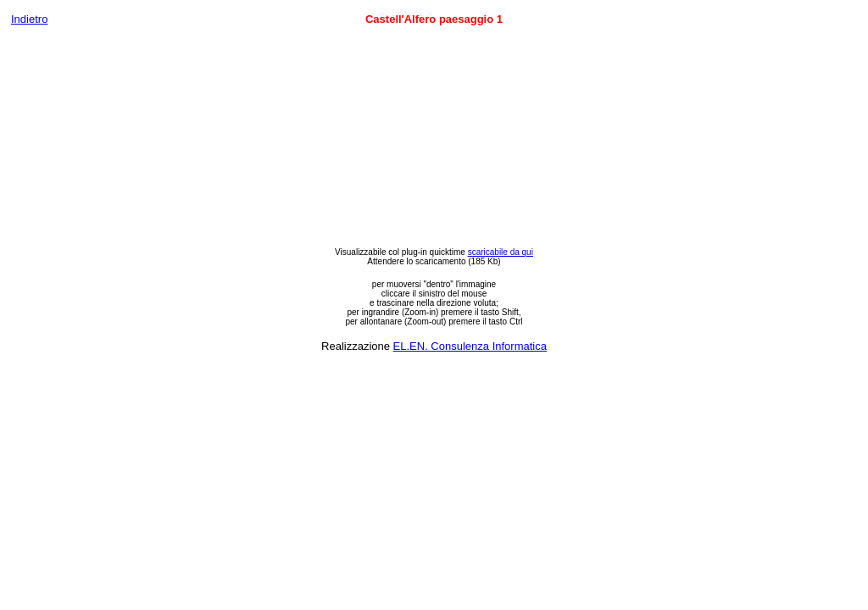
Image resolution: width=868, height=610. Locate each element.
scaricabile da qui (501, 252)
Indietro (29, 19)
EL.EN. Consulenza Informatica (470, 346)
